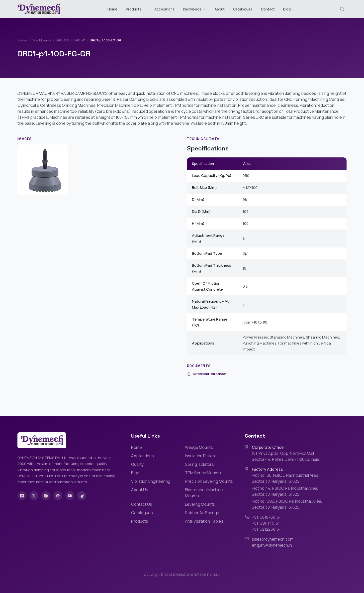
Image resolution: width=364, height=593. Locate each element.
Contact (268, 9)
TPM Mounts (41, 40)
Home (112, 9)
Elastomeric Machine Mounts (204, 493)
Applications (164, 9)
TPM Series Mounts (203, 473)
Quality (137, 464)
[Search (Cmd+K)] (342, 9)
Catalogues (243, 9)
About (220, 9)
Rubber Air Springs (202, 513)
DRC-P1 (80, 40)
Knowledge (195, 9)
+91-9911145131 (266, 523)
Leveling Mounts (200, 504)
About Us (140, 490)
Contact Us (142, 504)
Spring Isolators (199, 464)
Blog (287, 9)
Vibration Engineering (151, 481)
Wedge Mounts (199, 447)
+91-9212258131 (266, 529)
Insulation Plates (200, 456)
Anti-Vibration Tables (204, 521)
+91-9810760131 (266, 517)
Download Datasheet (207, 374)
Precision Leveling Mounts (209, 481)
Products (134, 9)
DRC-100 (62, 40)
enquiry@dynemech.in (272, 545)
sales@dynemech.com (273, 539)
